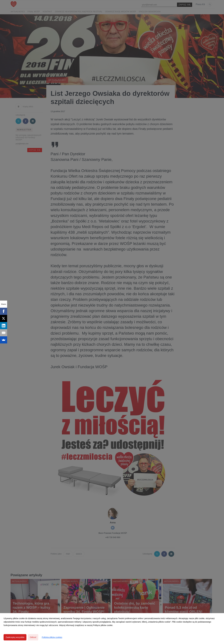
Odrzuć (33, 637)
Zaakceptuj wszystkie (15, 637)
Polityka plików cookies (52, 637)
